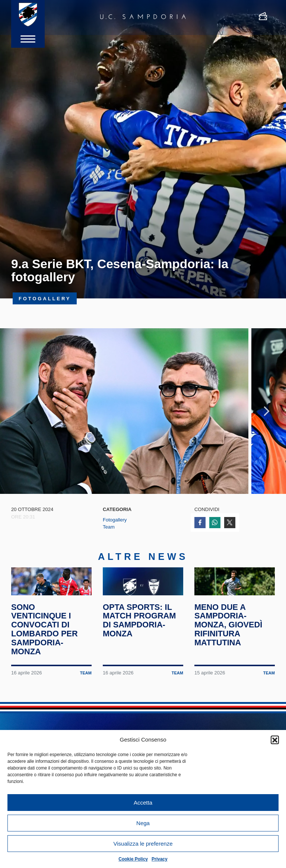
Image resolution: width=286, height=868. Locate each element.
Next (267, 422)
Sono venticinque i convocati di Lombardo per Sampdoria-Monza (46, 671)
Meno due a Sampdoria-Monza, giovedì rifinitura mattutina (230, 666)
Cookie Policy (133, 859)
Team (109, 549)
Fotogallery (115, 542)
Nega (143, 823)
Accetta (143, 803)
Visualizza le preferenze (143, 844)
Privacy (160, 859)
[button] (275, 740)
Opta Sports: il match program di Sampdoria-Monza (141, 662)
